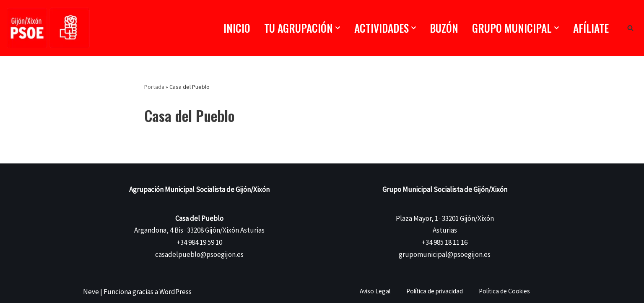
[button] (338, 28)
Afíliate (591, 28)
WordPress (175, 292)
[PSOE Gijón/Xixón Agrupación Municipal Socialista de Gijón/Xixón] (48, 28)
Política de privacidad (435, 291)
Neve (91, 292)
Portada (154, 87)
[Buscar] (630, 28)
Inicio (237, 28)
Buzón (444, 28)
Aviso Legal (375, 291)
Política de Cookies (504, 291)
